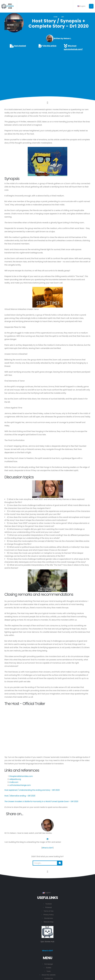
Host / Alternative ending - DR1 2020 (20, 796)
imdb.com (14, 782)
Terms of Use (49, 911)
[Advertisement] (47, 70)
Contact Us (49, 979)
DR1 (63, 17)
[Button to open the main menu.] (91, 6)
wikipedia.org (15, 779)
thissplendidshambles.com (21, 776)
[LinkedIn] (47, 839)
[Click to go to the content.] (47, 103)
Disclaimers (49, 918)
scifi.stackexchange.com (20, 785)
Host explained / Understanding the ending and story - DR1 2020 (32, 790)
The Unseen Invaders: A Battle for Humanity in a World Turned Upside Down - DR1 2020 (41, 801)
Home (56, 17)
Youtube (48, 904)
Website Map (49, 922)
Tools (49, 971)
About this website (49, 975)
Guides (49, 968)
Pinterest (49, 907)
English (81, 6)
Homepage (49, 964)
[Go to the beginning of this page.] (47, 872)
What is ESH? (47, 848)
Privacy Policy (49, 915)
